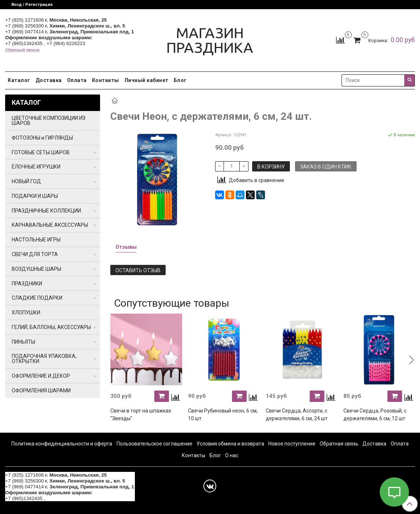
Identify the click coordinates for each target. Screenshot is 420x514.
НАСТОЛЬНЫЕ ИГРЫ (36, 240)
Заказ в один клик (326, 167)
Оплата (77, 80)
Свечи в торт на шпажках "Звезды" (141, 415)
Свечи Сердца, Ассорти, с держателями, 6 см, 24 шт (297, 415)
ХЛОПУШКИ (26, 313)
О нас (232, 455)
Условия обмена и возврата (230, 444)
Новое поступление (292, 444)
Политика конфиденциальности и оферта (62, 444)
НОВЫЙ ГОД (26, 181)
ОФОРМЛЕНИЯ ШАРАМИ (41, 391)
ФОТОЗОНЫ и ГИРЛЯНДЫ (42, 138)
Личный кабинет (146, 80)
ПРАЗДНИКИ (27, 284)
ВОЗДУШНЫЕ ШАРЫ (36, 269)
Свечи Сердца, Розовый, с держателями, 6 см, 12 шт (375, 415)
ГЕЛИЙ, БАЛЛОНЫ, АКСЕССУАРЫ (51, 327)
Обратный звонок (22, 50)
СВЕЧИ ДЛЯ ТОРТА (35, 254)
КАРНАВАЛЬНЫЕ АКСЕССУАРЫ (50, 225)
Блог (180, 80)
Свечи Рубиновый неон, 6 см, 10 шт (223, 415)
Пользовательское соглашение (154, 444)
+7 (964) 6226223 (66, 43)
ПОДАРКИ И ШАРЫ (35, 196)
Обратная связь (339, 444)
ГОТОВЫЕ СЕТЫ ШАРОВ (41, 152)
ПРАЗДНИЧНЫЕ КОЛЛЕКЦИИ (46, 211)
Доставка (49, 80)
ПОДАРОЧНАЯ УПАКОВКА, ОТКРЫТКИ (44, 359)
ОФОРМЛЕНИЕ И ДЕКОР (41, 376)
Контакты (106, 80)
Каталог (19, 80)
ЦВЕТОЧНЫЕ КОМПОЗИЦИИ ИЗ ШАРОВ (49, 121)
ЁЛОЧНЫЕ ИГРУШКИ (36, 167)
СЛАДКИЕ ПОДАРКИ (37, 298)
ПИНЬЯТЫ (23, 342)
